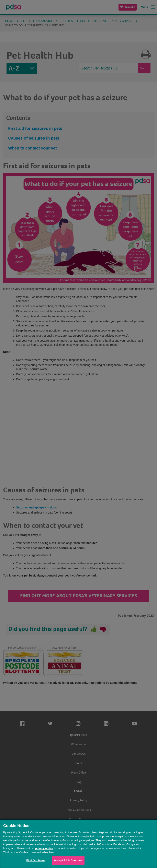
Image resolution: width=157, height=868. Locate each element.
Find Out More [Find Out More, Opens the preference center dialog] (35, 860)
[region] (78, 844)
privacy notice (44, 848)
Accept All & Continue (68, 860)
